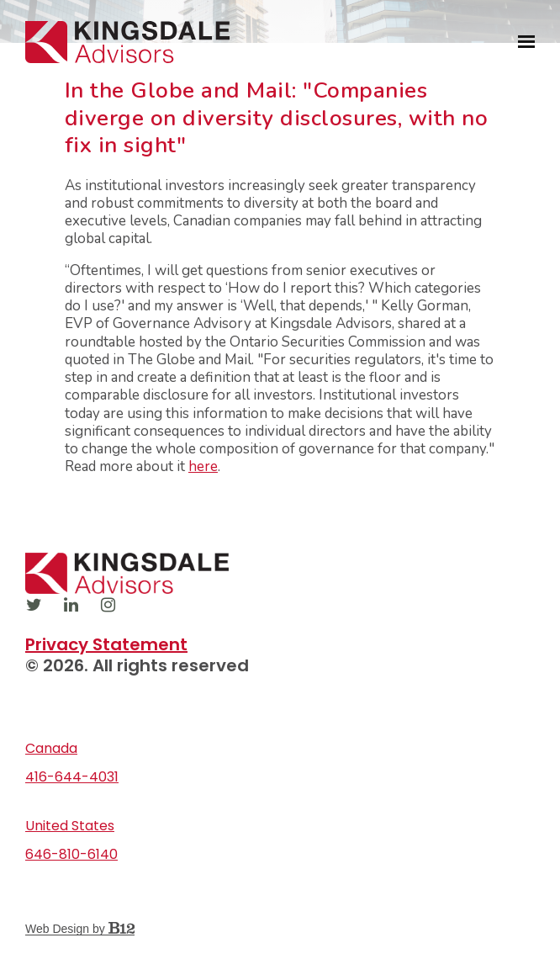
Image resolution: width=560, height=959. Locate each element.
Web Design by (80, 929)
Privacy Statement (106, 644)
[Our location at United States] (280, 826)
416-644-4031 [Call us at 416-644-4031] (72, 777)
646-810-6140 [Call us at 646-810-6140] (71, 854)
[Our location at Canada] (280, 749)
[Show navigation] (522, 42)
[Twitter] (34, 605)
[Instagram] (108, 605)
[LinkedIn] (71, 605)
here (203, 466)
